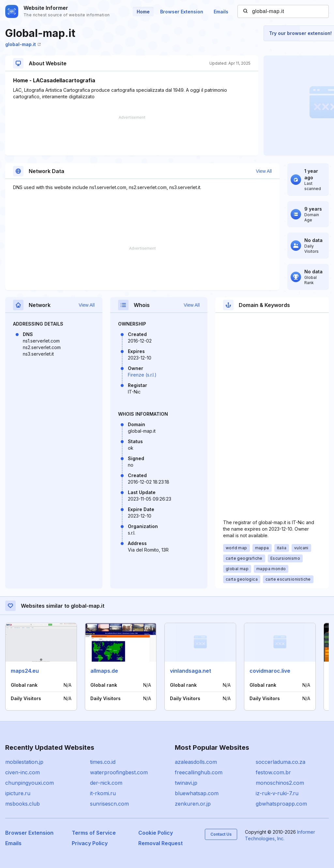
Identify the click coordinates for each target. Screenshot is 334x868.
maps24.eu (25, 671)
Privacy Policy (90, 843)
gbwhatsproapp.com (281, 804)
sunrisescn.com (109, 804)
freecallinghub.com (199, 772)
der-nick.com (106, 783)
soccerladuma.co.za (281, 762)
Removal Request (160, 843)
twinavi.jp (186, 783)
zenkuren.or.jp (193, 804)
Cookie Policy (156, 833)
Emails (221, 12)
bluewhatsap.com (197, 793)
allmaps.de (104, 671)
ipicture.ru (18, 793)
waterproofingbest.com (119, 772)
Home (143, 12)
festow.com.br (273, 772)
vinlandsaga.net (190, 671)
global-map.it (23, 44)
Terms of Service (94, 833)
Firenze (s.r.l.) (142, 375)
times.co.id (103, 762)
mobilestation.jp (24, 762)
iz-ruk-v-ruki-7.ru (277, 793)
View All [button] (264, 171)
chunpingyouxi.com (30, 783)
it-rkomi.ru (103, 793)
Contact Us (221, 834)
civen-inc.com (23, 772)
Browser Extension (182, 12)
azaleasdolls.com (196, 762)
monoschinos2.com (280, 783)
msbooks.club (23, 804)
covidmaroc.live (270, 671)
